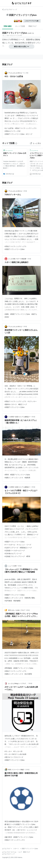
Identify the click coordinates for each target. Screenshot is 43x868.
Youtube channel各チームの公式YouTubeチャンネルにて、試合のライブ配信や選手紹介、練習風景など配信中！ (14, 165)
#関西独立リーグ (26, 548)
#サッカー (8, 751)
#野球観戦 (8, 668)
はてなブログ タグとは (9, 852)
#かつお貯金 (9, 128)
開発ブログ (27, 852)
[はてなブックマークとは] (16, 143)
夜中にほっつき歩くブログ (17, 610)
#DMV (7, 317)
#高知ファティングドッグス (15, 840)
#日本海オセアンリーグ (13, 554)
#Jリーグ (29, 134)
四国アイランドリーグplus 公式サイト (15, 154)
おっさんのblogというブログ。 (18, 683)
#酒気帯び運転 (30, 598)
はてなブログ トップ (10, 10)
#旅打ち (34, 314)
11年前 (27, 770)
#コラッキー (32, 401)
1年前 (25, 191)
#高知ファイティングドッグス (26, 128)
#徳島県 (27, 478)
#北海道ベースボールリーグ (15, 551)
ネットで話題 (20, 26)
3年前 (33, 417)
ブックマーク (8, 150)
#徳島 (7, 314)
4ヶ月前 (26, 73)
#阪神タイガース (11, 404)
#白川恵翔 (28, 674)
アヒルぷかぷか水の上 (15, 73)
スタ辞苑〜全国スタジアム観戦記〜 (19, 417)
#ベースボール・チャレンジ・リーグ (18, 545)
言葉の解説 (8, 26)
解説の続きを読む (22, 46)
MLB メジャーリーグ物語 (16, 770)
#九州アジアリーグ (11, 548)
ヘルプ (20, 852)
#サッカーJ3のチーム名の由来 (16, 754)
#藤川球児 (8, 837)
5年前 (31, 683)
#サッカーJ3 (18, 751)
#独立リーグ (23, 404)
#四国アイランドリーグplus (15, 134)
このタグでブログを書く (32, 21)
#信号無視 (8, 601)
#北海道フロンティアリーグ (15, 556)
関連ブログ (33, 26)
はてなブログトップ (8, 854)
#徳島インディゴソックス (14, 478)
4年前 (33, 487)
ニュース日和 (12, 566)
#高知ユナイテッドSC (13, 131)
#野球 (7, 475)
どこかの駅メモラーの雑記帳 (17, 259)
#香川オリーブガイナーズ (14, 757)
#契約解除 (17, 601)
